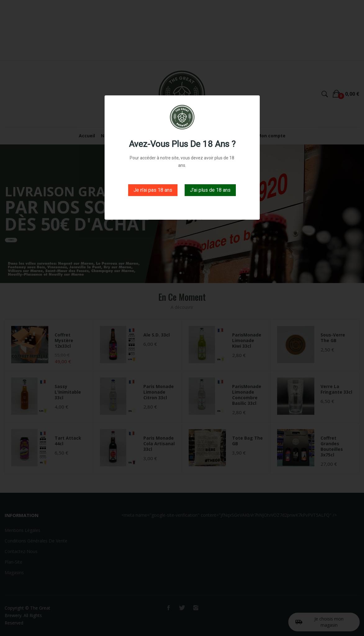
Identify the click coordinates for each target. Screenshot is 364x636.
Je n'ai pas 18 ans (153, 190)
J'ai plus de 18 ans (210, 190)
